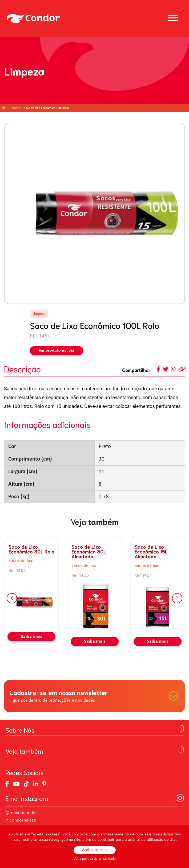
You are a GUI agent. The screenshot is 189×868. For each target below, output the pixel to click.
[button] (12, 598)
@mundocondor (21, 813)
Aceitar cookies (95, 850)
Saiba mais (31, 637)
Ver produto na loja (56, 351)
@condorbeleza (21, 820)
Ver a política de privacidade (95, 859)
